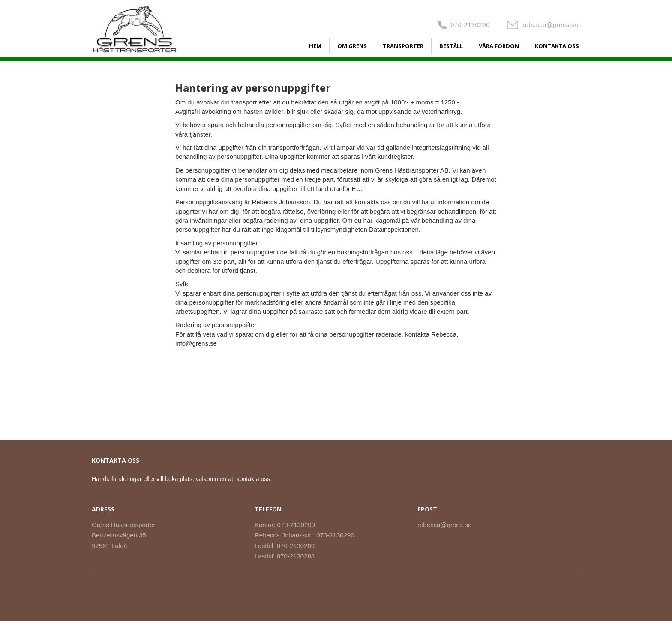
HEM (315, 46)
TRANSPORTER (403, 46)
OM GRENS (352, 46)
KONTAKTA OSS (557, 46)
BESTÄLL (451, 46)
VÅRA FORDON (499, 46)
